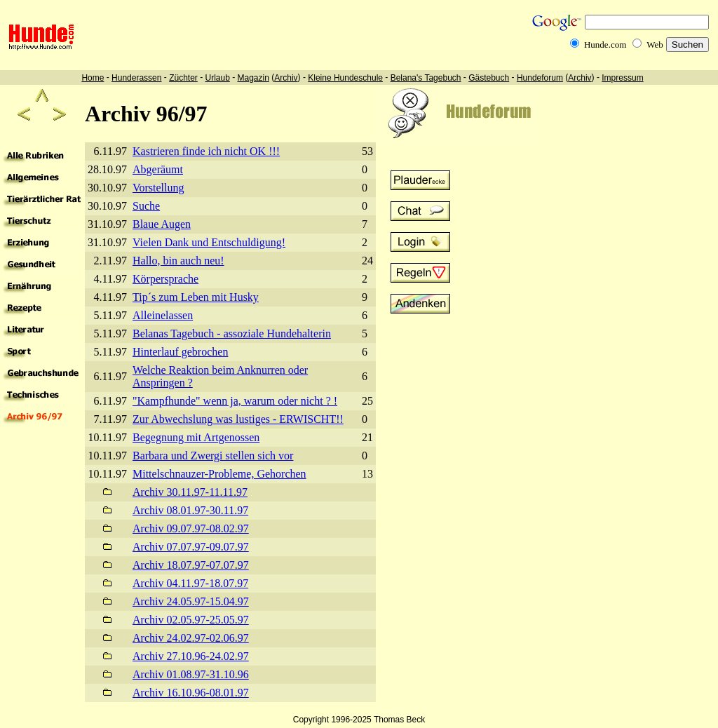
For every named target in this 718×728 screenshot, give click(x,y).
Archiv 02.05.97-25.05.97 (191, 620)
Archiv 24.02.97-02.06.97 (191, 638)
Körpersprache (165, 279)
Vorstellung (158, 188)
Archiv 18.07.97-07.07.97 (191, 565)
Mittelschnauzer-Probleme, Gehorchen (219, 474)
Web (655, 45)
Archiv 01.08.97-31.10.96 (191, 674)
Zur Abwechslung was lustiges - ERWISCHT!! (238, 419)
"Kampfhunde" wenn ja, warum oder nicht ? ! (235, 401)
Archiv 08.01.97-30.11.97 (190, 510)
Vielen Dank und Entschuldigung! (209, 242)
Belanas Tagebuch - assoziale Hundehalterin (232, 333)
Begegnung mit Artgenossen (196, 437)
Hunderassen (136, 78)
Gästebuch (489, 78)
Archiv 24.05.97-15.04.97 (191, 601)
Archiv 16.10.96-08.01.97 (191, 693)
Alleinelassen (163, 315)
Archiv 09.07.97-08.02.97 (191, 528)
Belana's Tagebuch (426, 78)
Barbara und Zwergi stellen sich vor (213, 456)
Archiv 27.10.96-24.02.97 (191, 656)
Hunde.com (605, 45)
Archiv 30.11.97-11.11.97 (190, 492)
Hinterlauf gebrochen (180, 352)
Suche (146, 206)
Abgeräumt (158, 169)
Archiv (286, 78)
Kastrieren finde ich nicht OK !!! (206, 151)
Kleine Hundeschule (345, 78)
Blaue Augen (162, 224)
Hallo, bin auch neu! (178, 261)
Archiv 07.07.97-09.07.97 (191, 547)
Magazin (253, 78)
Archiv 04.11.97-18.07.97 (190, 583)
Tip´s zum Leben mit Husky (196, 297)
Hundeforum (540, 78)
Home (93, 78)
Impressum (622, 78)
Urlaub (217, 78)
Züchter (183, 78)
